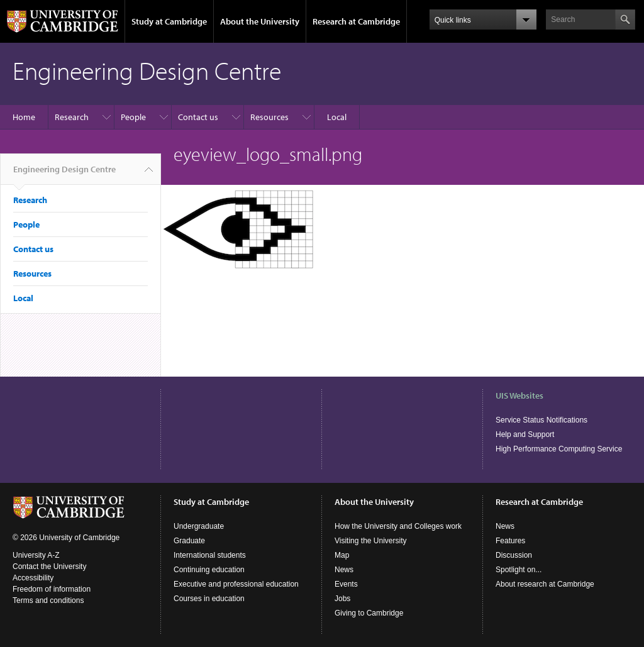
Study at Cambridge (169, 21)
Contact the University (49, 567)
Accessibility (33, 578)
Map (342, 555)
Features (510, 541)
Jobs (342, 599)
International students (210, 555)
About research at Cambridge (545, 584)
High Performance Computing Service (559, 449)
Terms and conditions (48, 600)
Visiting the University (371, 541)
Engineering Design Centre (64, 174)
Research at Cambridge (356, 21)
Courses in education (209, 599)
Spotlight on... (519, 570)
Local (337, 117)
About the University (260, 21)
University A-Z (36, 555)
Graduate (189, 541)
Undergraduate (199, 526)
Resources (269, 117)
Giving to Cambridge (369, 613)
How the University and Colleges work (398, 526)
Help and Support (525, 434)
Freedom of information (52, 589)
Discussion (514, 555)
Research (72, 117)
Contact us (198, 117)
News (344, 570)
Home (24, 117)
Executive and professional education (236, 584)
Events (346, 584)
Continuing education (209, 570)
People (133, 117)
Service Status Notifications (541, 420)
